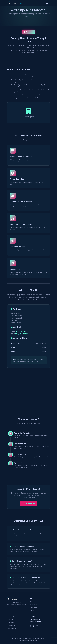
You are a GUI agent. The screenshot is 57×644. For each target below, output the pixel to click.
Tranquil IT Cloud (32, 640)
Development (11, 626)
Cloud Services (11, 629)
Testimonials (34, 607)
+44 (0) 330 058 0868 (36, 621)
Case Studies (34, 604)
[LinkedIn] (37, 626)
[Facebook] (30, 626)
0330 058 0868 (21, 331)
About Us (33, 601)
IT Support (10, 619)
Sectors (32, 611)
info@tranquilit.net (21, 334)
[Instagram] (34, 626)
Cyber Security (11, 622)
